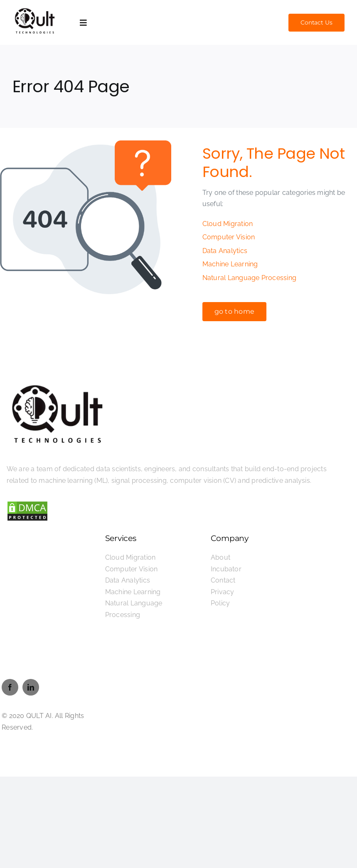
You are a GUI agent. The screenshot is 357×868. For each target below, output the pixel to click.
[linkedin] (31, 687)
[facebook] (10, 687)
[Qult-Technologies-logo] (35, 9)
